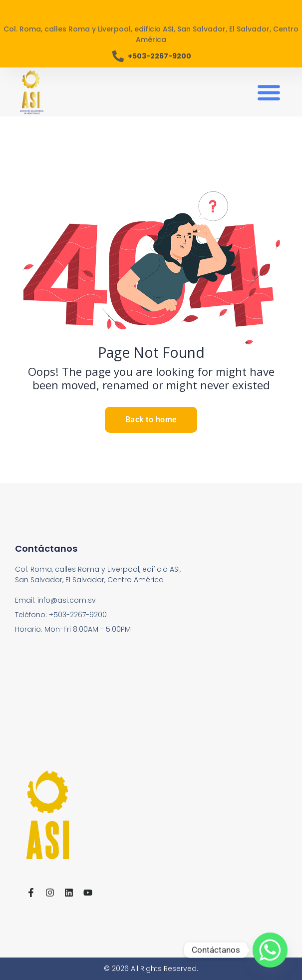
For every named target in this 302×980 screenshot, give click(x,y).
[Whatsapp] (270, 950)
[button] (269, 92)
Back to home (151, 420)
